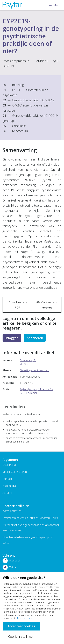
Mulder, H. (43, 61)
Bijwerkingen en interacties (34, 370)
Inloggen (12, 338)
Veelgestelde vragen (15, 472)
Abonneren (35, 338)
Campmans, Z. (20, 61)
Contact (7, 479)
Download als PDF (17, 305)
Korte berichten (12, 511)
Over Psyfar (10, 465)
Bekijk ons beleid (26, 618)
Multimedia (9, 486)
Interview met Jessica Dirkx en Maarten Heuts (30, 518)
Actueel (7, 493)
